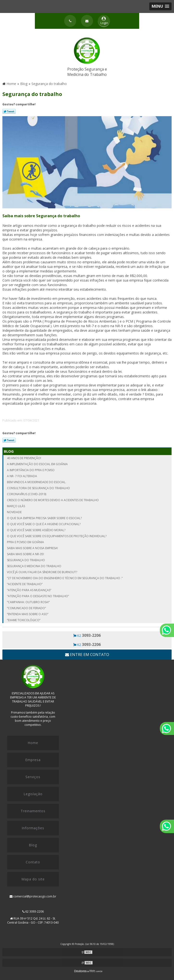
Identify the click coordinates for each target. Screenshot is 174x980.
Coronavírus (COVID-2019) (27, 494)
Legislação (33, 794)
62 (87, 635)
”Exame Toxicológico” (24, 620)
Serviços (33, 777)
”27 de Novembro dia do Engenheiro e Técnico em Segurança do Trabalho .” (65, 578)
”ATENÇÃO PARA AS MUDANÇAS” (29, 590)
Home (33, 743)
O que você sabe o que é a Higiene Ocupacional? (44, 524)
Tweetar (9, 111)
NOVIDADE (14, 512)
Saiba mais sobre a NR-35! (25, 554)
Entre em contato (87, 655)
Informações (33, 828)
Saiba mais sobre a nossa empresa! (32, 548)
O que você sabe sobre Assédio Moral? (36, 530)
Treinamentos (33, 811)
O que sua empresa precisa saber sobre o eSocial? (44, 518)
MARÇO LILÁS (16, 506)
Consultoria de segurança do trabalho (38, 488)
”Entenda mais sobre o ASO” (28, 614)
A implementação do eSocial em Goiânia (37, 464)
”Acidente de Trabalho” (25, 584)
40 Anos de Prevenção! (24, 458)
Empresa (33, 760)
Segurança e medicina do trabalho (34, 566)
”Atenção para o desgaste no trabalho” (38, 596)
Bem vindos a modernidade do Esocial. (37, 482)
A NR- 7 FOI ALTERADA (22, 476)
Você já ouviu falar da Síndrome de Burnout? (42, 572)
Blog (9, 451)
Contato (33, 862)
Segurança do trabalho (26, 560)
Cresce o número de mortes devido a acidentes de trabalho (53, 500)
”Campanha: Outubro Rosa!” (28, 602)
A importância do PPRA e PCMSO (31, 470)
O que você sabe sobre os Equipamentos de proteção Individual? (57, 536)
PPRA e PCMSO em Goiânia (25, 542)
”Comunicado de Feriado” (26, 608)
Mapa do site (33, 879)
